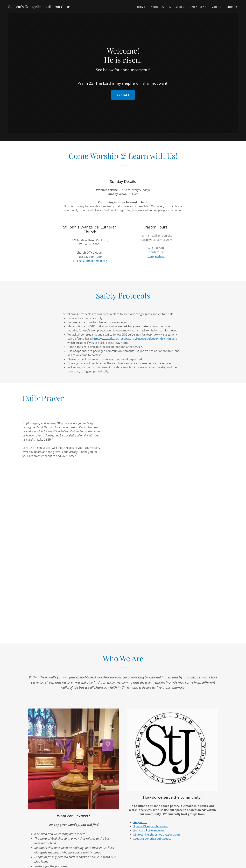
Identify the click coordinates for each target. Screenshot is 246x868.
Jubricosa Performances (149, 830)
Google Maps (156, 256)
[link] (41, 7)
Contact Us (156, 252)
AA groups (140, 822)
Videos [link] (217, 7)
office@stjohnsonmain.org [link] (90, 261)
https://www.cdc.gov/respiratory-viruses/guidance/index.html (132, 339)
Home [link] (141, 7)
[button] (232, 7)
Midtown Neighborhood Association (157, 835)
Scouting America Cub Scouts (152, 839)
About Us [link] (157, 7)
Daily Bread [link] (198, 7)
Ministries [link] (177, 7)
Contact (123, 99)
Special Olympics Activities (150, 826)
